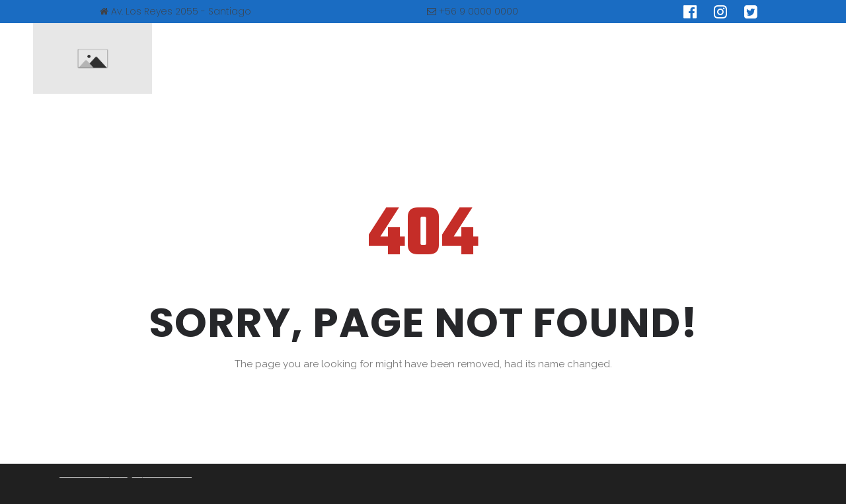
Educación (560, 58)
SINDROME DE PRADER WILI (443, 58)
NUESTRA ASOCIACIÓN (298, 58)
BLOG (629, 58)
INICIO (199, 58)
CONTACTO (703, 58)
